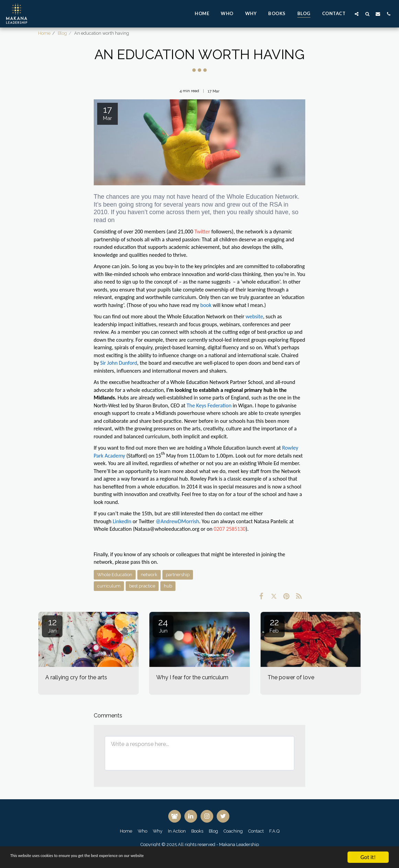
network (149, 575)
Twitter (202, 232)
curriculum (109, 586)
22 (274, 625)
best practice (142, 586)
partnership (178, 575)
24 (163, 625)
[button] (357, 14)
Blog (62, 33)
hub (168, 586)
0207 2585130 (230, 529)
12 (52, 625)
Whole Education (115, 575)
